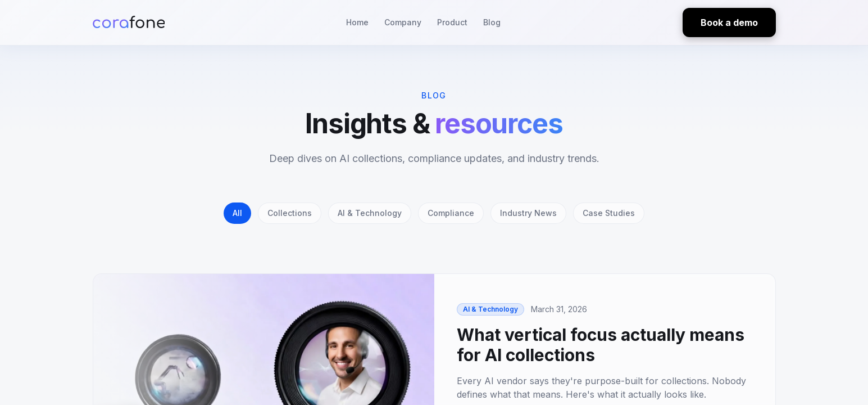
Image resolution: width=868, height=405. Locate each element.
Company (403, 22)
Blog (492, 22)
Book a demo (729, 22)
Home (357, 22)
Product (452, 22)
